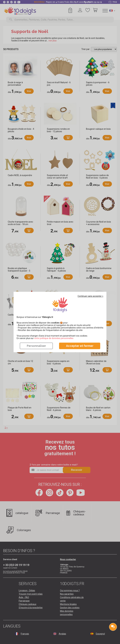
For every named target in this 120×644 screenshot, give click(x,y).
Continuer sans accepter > (90, 296)
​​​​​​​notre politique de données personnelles (54, 338)
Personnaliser (36, 346)
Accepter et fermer (80, 346)
